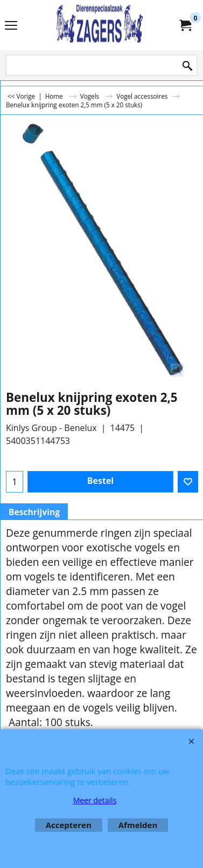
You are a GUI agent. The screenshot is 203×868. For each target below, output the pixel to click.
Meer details (95, 800)
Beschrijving (34, 512)
